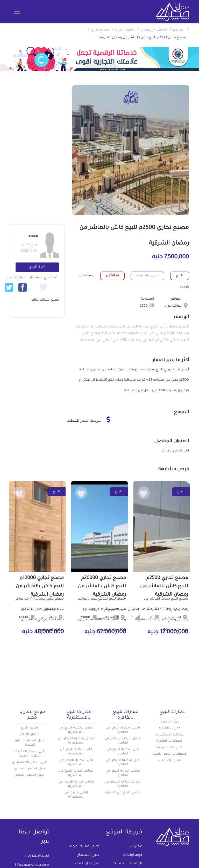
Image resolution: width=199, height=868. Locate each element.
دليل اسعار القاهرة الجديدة (30, 743)
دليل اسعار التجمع (30, 775)
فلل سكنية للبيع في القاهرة (123, 752)
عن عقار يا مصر (86, 864)
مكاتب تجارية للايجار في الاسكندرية (76, 784)
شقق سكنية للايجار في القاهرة (123, 741)
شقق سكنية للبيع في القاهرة (123, 730)
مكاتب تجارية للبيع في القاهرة (123, 773)
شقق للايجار (30, 734)
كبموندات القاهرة (169, 741)
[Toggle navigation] (17, 12)
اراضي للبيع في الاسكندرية (76, 795)
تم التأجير (37, 267)
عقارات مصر (170, 722)
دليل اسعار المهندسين (30, 762)
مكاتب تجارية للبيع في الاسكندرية (76, 773)
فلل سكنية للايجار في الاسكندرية (76, 763)
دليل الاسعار (88, 855)
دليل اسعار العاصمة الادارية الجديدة (30, 754)
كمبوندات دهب (169, 761)
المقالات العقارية (127, 864)
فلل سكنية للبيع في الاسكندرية (76, 752)
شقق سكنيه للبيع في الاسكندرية (76, 730)
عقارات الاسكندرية (169, 735)
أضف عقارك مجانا (84, 847)
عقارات (136, 847)
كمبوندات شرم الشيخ (169, 754)
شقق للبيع (30, 728)
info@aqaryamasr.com (32, 865)
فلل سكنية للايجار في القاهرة (123, 763)
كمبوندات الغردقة (170, 748)
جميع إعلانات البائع (45, 300)
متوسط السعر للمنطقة (88, 419)
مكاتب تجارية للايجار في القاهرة (123, 784)
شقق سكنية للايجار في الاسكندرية (76, 741)
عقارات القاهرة (169, 728)
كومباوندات (133, 855)
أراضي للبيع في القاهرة (123, 793)
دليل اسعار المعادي (30, 769)
